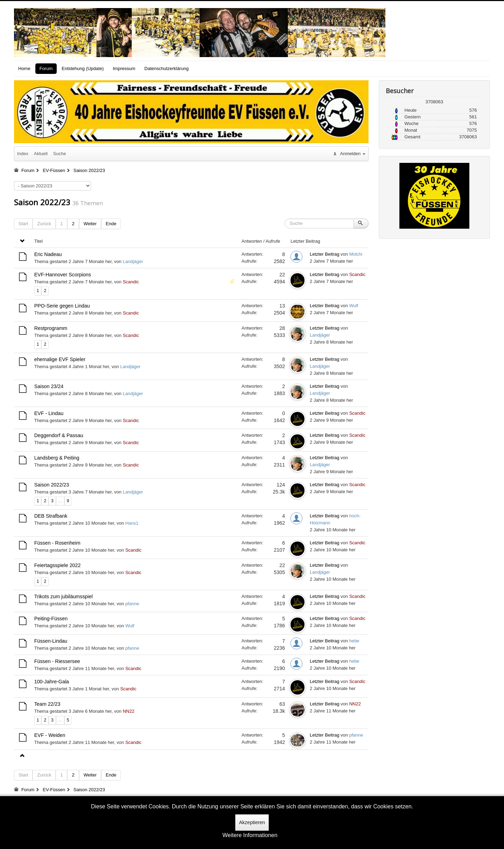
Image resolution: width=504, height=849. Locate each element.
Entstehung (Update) (83, 68)
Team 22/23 (47, 704)
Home (24, 68)
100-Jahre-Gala (52, 682)
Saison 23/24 (49, 386)
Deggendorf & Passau (59, 435)
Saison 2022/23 (42, 202)
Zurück (44, 224)
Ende (111, 224)
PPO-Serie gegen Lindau (62, 306)
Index (23, 154)
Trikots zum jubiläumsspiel (64, 596)
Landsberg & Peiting (57, 458)
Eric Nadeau (48, 254)
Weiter (90, 224)
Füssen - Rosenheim (57, 543)
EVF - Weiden (50, 735)
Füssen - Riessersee (57, 661)
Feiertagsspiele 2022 (58, 565)
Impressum (124, 68)
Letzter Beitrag (325, 254)
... (60, 501)
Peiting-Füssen (51, 619)
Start (23, 224)
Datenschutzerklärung (167, 68)
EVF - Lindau (49, 413)
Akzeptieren (252, 822)
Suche (60, 154)
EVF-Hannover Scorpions (63, 275)
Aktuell (41, 154)
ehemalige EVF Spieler (60, 359)
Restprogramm (51, 328)
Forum (46, 68)
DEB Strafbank (51, 516)
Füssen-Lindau (51, 641)
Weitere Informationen (250, 835)
